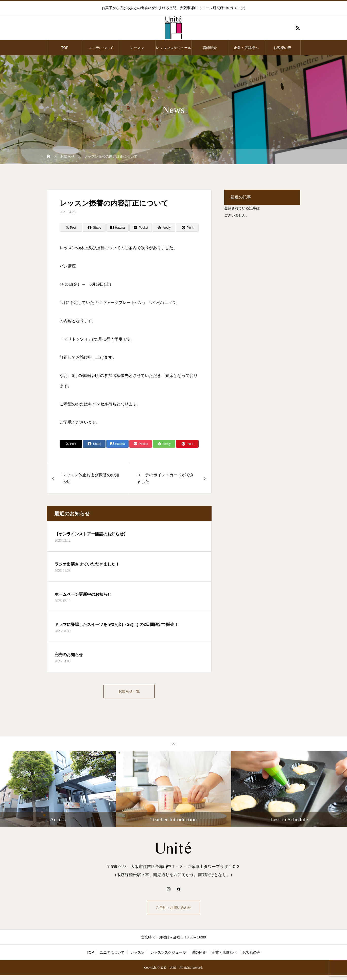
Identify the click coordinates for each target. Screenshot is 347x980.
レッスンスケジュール (173, 48)
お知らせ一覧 (129, 692)
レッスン (137, 48)
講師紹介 (210, 48)
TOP (65, 48)
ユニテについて (101, 48)
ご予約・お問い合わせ (173, 911)
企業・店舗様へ (246, 48)
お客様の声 (282, 48)
